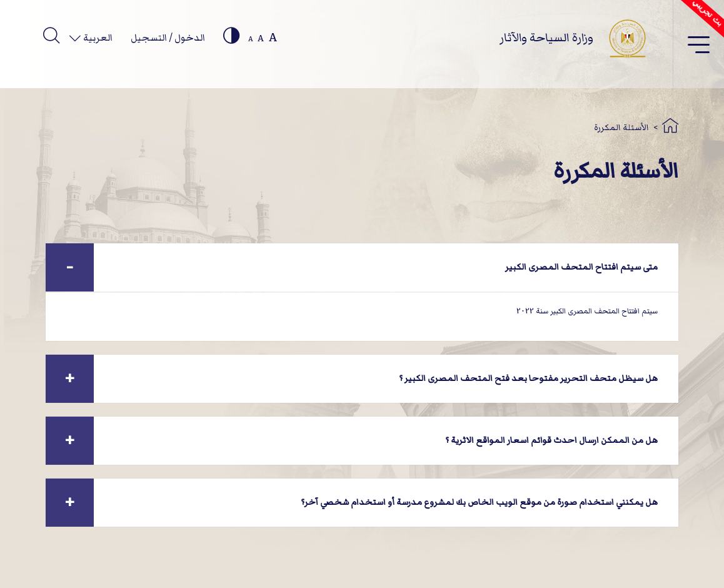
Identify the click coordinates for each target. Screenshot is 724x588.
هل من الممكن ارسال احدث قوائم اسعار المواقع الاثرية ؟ (551, 440)
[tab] (362, 267)
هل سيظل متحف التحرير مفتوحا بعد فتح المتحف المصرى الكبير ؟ (528, 378)
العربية (97, 38)
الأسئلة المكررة (621, 127)
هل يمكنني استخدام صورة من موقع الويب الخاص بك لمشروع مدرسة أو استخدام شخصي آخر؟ (479, 502)
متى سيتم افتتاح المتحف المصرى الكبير (581, 267)
